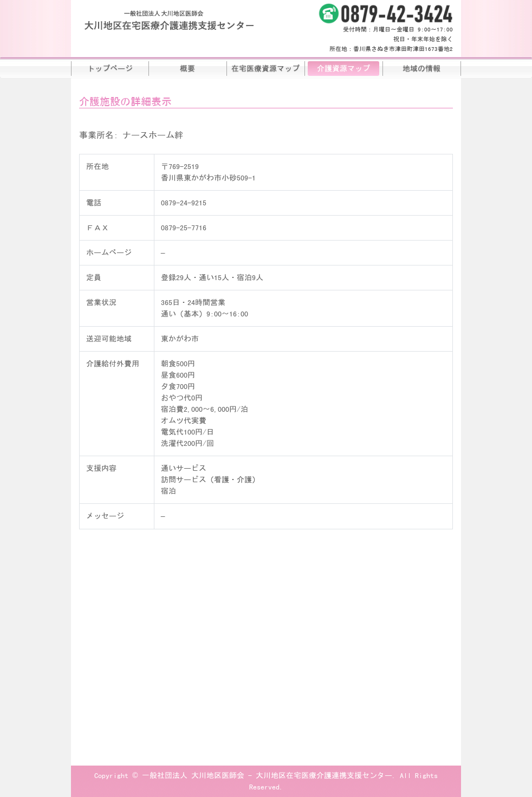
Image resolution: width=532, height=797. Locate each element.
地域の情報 (421, 68)
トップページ (110, 68)
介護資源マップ (343, 68)
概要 (187, 68)
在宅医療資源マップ (265, 68)
